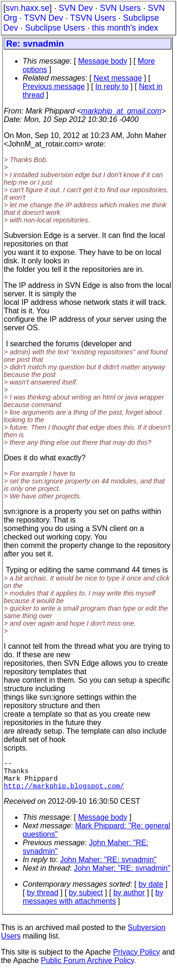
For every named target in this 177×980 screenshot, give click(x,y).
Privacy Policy (136, 960)
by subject (86, 900)
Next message (118, 78)
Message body (102, 61)
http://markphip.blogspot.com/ (64, 793)
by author (129, 900)
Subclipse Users (55, 28)
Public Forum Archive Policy (88, 968)
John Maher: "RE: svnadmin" (108, 867)
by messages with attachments (93, 904)
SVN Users (120, 8)
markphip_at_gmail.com (121, 111)
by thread (43, 900)
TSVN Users (93, 18)
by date (151, 892)
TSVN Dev (44, 18)
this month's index (125, 28)
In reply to (112, 86)
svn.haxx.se (28, 8)
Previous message (54, 86)
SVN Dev (76, 8)
